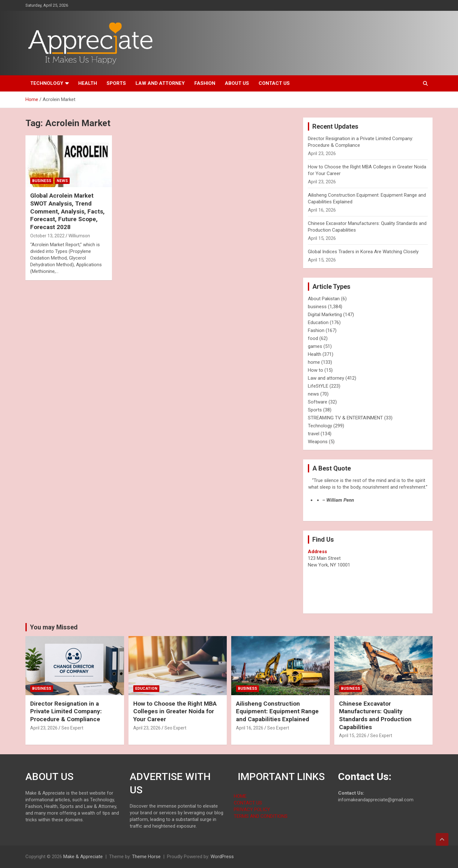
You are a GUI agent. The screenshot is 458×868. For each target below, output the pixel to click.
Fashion (205, 83)
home (314, 362)
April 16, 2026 (250, 728)
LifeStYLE (318, 386)
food (313, 338)
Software (318, 402)
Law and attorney (160, 83)
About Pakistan (324, 299)
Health (88, 83)
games (315, 346)
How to (316, 370)
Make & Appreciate (83, 857)
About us (237, 83)
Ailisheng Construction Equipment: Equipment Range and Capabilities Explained (277, 711)
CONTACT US (248, 803)
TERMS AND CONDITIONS (261, 816)
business (42, 181)
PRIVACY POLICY (252, 810)
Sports (116, 83)
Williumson (79, 236)
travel (314, 434)
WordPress (222, 857)
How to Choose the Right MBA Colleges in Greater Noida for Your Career (175, 711)
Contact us (274, 83)
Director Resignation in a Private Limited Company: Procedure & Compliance (66, 711)
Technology (47, 83)
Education (318, 322)
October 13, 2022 (47, 236)
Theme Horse (146, 857)
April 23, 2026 (44, 728)
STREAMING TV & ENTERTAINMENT (345, 418)
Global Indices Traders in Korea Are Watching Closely (363, 252)
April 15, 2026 (353, 736)
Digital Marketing (325, 315)
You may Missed (54, 627)
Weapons (318, 442)
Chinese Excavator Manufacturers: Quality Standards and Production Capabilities (375, 715)
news (62, 181)
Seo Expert (72, 728)
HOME (240, 796)
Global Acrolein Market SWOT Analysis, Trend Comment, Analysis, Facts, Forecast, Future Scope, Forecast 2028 (67, 211)
